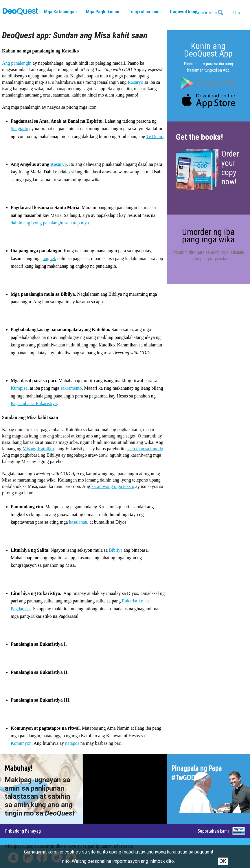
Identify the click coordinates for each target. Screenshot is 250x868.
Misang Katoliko (38, 449)
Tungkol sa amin (145, 12)
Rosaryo (136, 82)
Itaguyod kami (184, 12)
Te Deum (155, 136)
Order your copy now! (230, 168)
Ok (223, 861)
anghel (49, 258)
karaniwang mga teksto (113, 486)
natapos (72, 743)
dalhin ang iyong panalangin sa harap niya (50, 223)
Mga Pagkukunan (103, 12)
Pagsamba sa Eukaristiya (34, 403)
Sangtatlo (19, 129)
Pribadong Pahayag (23, 831)
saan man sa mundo (145, 449)
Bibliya (116, 550)
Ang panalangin (17, 63)
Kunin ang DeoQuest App (208, 50)
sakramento (71, 388)
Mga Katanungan (60, 12)
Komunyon (21, 743)
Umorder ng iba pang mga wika (208, 236)
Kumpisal (20, 388)
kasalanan (78, 522)
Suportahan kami (213, 831)
